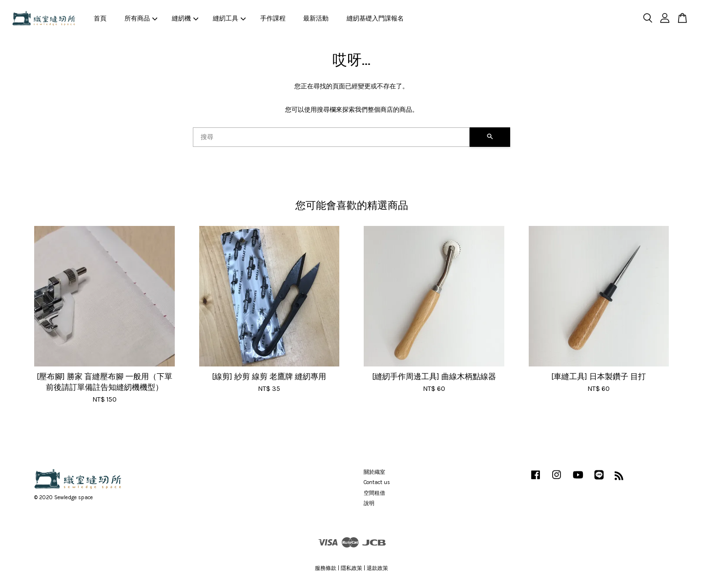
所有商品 (141, 18)
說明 (369, 503)
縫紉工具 (229, 18)
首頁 (100, 18)
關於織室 (374, 472)
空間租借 (374, 493)
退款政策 (377, 568)
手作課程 (273, 18)
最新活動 (316, 18)
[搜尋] (331, 137)
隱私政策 (351, 568)
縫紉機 (185, 18)
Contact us (377, 482)
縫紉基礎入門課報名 (375, 18)
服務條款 (326, 568)
